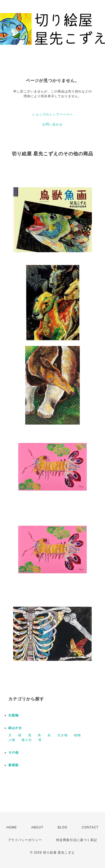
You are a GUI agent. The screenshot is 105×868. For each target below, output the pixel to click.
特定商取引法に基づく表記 (77, 840)
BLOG (63, 827)
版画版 (14, 765)
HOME (12, 827)
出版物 (14, 715)
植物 (77, 735)
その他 (14, 752)
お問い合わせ (52, 124)
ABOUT (37, 827)
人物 (12, 740)
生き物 (63, 735)
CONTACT (90, 827)
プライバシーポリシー (25, 840)
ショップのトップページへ (52, 114)
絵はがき (15, 728)
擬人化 (27, 740)
